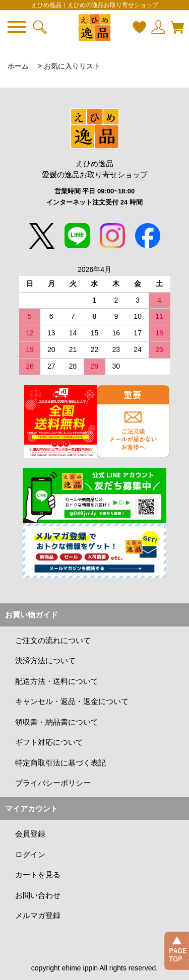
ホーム (18, 66)
